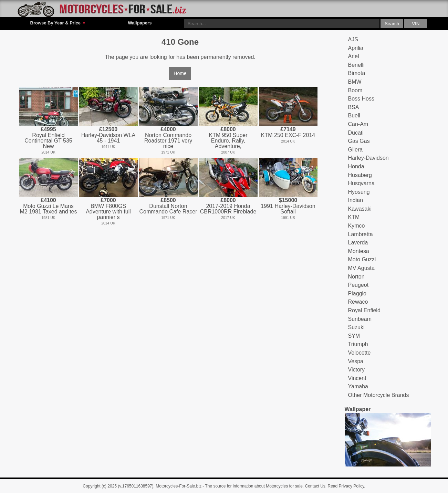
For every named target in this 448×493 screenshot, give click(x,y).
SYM (354, 336)
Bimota (357, 73)
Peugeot (358, 285)
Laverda (358, 243)
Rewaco (358, 302)
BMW (355, 82)
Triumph (358, 344)
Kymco (357, 226)
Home (180, 73)
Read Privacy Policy (346, 486)
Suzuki (356, 327)
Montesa (359, 251)
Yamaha (358, 386)
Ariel (354, 56)
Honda (356, 166)
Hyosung (359, 192)
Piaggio (357, 293)
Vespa (356, 361)
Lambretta (361, 234)
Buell (354, 116)
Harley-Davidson (368, 158)
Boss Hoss (361, 99)
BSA (354, 107)
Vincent (357, 378)
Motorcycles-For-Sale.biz (179, 486)
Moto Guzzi (362, 259)
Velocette (360, 353)
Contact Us (315, 486)
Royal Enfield (364, 310)
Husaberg (360, 175)
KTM (354, 217)
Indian (356, 200)
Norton (356, 277)
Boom (355, 90)
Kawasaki (360, 209)
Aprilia (356, 48)
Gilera (356, 150)
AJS (353, 39)
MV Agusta (361, 268)
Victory (357, 370)
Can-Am (358, 124)
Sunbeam (360, 319)
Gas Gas (359, 141)
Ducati (356, 133)
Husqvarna (361, 183)
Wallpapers (140, 23)
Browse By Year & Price (58, 23)
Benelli (356, 65)
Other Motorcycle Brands (379, 395)
